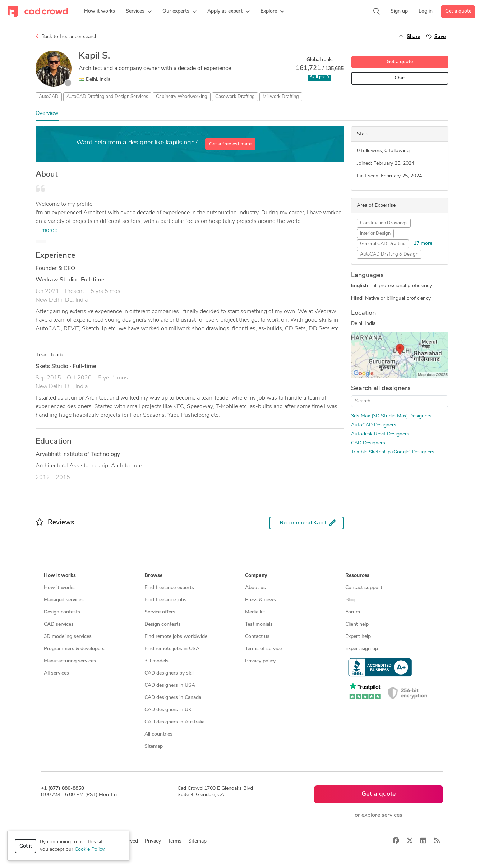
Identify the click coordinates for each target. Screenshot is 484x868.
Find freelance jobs (165, 600)
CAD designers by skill (169, 673)
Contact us (257, 637)
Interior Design (375, 234)
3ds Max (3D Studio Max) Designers (391, 416)
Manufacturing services (70, 661)
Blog (350, 600)
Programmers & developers (74, 649)
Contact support (364, 588)
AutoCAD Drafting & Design (389, 254)
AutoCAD (49, 97)
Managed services (64, 600)
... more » (47, 230)
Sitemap (154, 746)
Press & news (261, 600)
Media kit (255, 612)
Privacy (153, 841)
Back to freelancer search (67, 37)
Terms (175, 841)
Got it (26, 846)
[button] (139, 11)
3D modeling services (68, 637)
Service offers (160, 612)
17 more (423, 244)
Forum (353, 612)
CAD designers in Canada (173, 698)
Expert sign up (362, 649)
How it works (59, 588)
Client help (357, 624)
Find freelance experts (169, 588)
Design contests (62, 612)
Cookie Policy (89, 850)
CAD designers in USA (170, 685)
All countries (158, 734)
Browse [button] (153, 576)
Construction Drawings (384, 223)
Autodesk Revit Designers (380, 434)
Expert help (358, 637)
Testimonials (259, 624)
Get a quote (458, 11)
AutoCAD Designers (374, 425)
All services (56, 673)
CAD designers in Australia (174, 722)
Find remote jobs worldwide (176, 637)
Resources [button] (357, 576)
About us (255, 588)
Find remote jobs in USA (172, 649)
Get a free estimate (230, 144)
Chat (400, 78)
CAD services (59, 624)
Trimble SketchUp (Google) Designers (393, 452)
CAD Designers (368, 443)
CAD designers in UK (168, 710)
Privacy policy (260, 661)
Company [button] (256, 576)
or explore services (379, 815)
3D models (156, 661)
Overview (47, 114)
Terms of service (263, 649)
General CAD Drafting (383, 244)
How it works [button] (60, 576)
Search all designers (381, 389)
